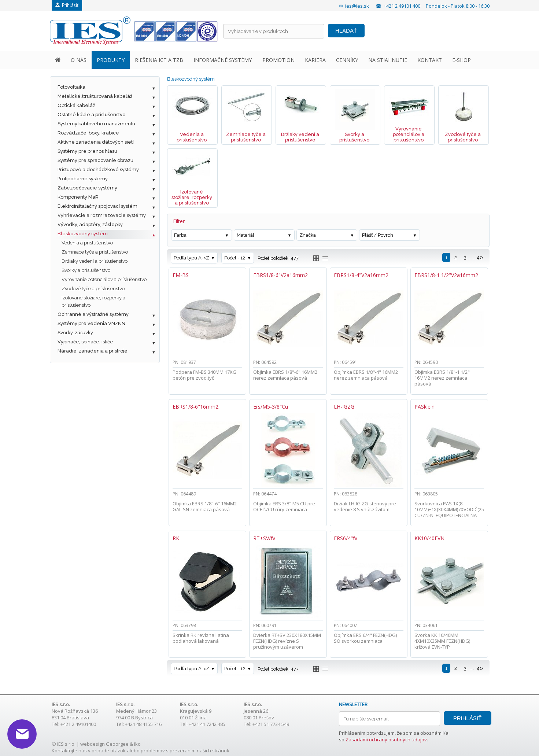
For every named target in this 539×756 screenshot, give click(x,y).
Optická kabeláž (76, 105)
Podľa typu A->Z (191, 258)
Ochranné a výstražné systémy (93, 314)
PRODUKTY (111, 60)
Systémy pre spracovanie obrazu (95, 160)
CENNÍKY (347, 60)
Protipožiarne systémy (83, 179)
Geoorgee (117, 744)
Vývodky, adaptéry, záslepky (90, 224)
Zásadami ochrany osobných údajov (386, 740)
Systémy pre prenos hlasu (87, 151)
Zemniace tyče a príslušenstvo (95, 252)
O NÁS (79, 60)
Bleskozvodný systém (83, 234)
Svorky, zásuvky (75, 333)
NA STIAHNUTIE (388, 60)
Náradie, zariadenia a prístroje (93, 351)
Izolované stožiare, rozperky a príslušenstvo (93, 301)
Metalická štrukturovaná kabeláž (95, 96)
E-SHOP (462, 60)
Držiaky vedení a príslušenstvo (95, 261)
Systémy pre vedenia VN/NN (91, 323)
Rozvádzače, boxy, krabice (88, 133)
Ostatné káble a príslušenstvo (91, 115)
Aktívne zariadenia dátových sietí (96, 142)
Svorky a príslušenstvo (86, 270)
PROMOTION (278, 60)
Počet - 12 (235, 258)
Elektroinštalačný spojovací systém (97, 206)
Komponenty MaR (78, 197)
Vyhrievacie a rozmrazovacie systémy (102, 215)
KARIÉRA (315, 60)
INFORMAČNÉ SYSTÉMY (223, 60)
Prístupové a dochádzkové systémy (98, 169)
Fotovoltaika (71, 87)
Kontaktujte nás (69, 751)
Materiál (245, 235)
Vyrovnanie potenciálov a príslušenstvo (104, 279)
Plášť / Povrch (378, 235)
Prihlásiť (67, 5)
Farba (180, 235)
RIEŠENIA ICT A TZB (159, 60)
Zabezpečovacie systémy (87, 188)
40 (480, 257)
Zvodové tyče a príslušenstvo (93, 289)
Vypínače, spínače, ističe (85, 342)
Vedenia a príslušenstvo (87, 243)
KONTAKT (430, 60)
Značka (308, 235)
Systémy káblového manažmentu (96, 124)
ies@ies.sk (357, 6)
